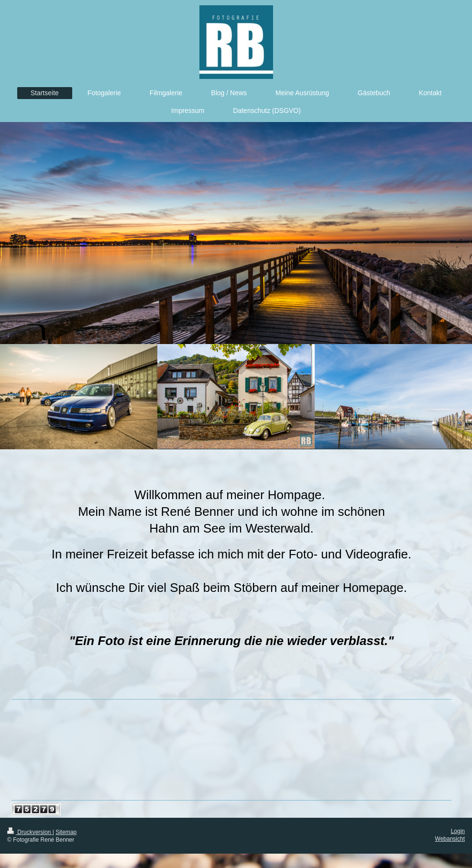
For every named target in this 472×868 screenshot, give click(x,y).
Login (458, 831)
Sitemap (66, 832)
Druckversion (30, 832)
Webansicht (450, 839)
